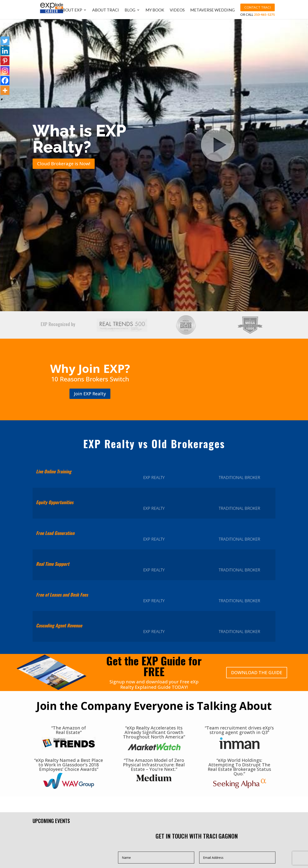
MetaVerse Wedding (213, 10)
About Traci (106, 10)
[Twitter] (5, 41)
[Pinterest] (5, 61)
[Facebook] (5, 81)
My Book (155, 10)
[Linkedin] (5, 51)
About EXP (72, 10)
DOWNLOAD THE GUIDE (257, 672)
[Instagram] (5, 71)
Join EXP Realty (90, 394)
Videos (178, 10)
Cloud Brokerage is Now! (64, 164)
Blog (131, 10)
